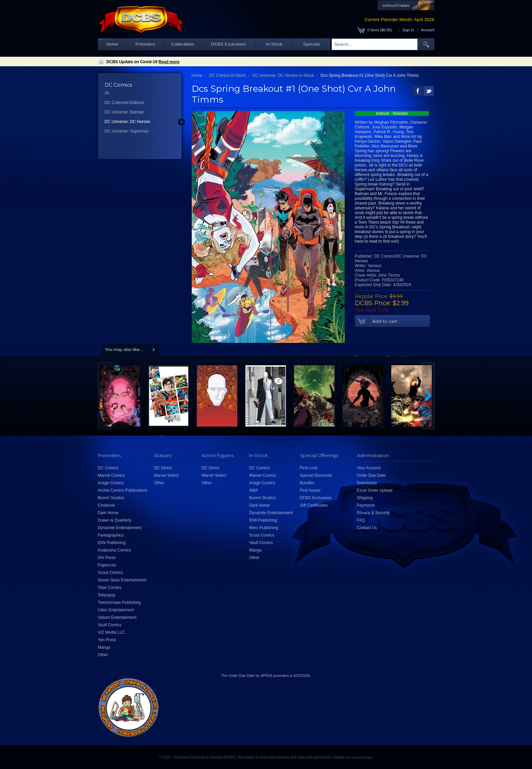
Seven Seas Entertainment (122, 580)
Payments (366, 505)
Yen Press (107, 640)
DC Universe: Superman (127, 131)
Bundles (307, 483)
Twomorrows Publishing (119, 602)
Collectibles (183, 44)
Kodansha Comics (114, 550)
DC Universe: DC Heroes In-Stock (283, 75)
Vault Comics (110, 625)
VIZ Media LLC (111, 632)
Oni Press (107, 558)
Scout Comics (110, 573)
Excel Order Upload (375, 490)
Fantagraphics (111, 535)
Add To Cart (392, 321)
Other (103, 655)
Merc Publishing (264, 528)
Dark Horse (108, 513)
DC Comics (108, 468)
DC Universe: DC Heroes (127, 122)
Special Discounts (316, 475)
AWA (254, 490)
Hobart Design (361, 757)
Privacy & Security (373, 513)
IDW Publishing (112, 543)
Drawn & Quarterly (115, 520)
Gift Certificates (314, 505)
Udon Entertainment (116, 610)
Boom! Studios (111, 498)
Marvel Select (166, 475)
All (107, 93)
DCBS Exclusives (229, 44)
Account (427, 30)
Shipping (365, 498)
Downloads (367, 483)
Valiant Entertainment (117, 617)
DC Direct (163, 468)
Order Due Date (371, 475)
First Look (309, 468)
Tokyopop (107, 595)
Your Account (369, 468)
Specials (312, 44)
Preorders (145, 44)
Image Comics (111, 483)
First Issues (310, 490)
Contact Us (367, 528)
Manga (104, 647)
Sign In (408, 30)
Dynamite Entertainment (120, 528)
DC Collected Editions (125, 103)
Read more (169, 62)
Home (112, 44)
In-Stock (274, 44)
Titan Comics (110, 588)
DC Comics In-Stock (227, 75)
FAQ (361, 520)
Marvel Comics (111, 475)
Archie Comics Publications (123, 490)
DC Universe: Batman (124, 112)
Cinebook (107, 505)
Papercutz (107, 565)
